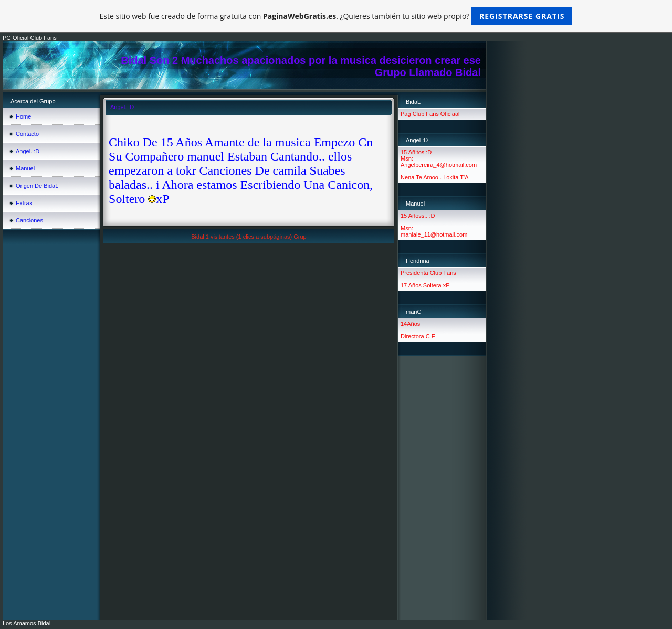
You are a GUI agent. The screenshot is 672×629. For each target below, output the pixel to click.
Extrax (24, 203)
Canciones (29, 220)
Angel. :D (28, 151)
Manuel (25, 168)
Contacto (27, 134)
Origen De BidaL (37, 186)
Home (23, 116)
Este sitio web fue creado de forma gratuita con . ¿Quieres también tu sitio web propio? (336, 16)
